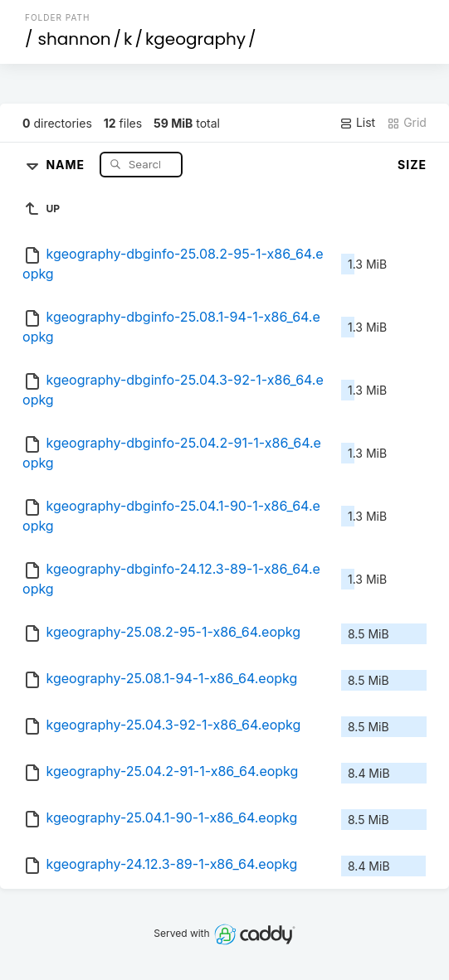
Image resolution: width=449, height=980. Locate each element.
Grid (407, 123)
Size (412, 165)
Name (67, 164)
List (357, 123)
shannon (75, 39)
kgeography (195, 39)
